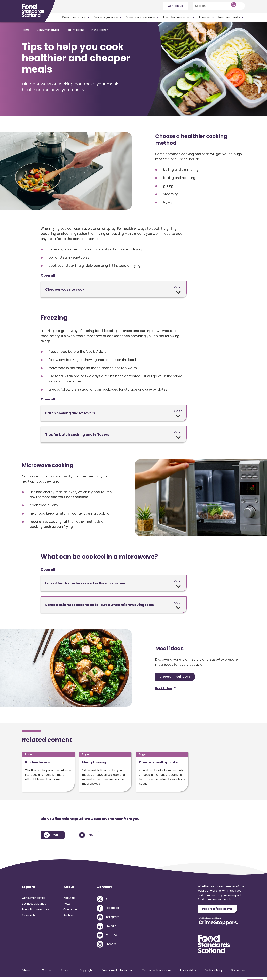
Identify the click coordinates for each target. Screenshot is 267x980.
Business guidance (106, 17)
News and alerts (229, 17)
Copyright (86, 973)
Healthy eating (81, 30)
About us (204, 17)
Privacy (66, 973)
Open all (48, 276)
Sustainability (214, 973)
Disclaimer (238, 973)
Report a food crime (219, 912)
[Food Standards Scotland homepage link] (33, 11)
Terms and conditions (157, 973)
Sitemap (28, 973)
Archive (68, 918)
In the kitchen (109, 30)
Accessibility (188, 973)
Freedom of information (117, 973)
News (67, 906)
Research (28, 918)
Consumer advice (74, 17)
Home (26, 30)
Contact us (175, 6)
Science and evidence (140, 17)
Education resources (177, 17)
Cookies (47, 973)
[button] (166, 690)
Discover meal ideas (177, 678)
